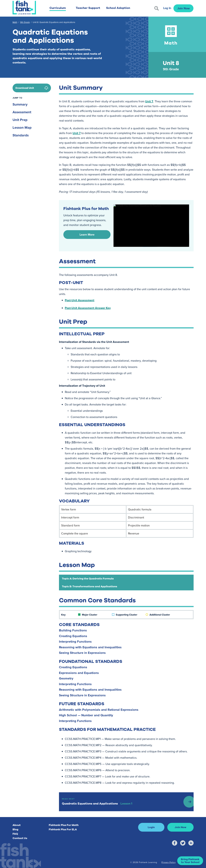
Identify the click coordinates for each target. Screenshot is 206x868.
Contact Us (20, 838)
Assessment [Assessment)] (22, 112)
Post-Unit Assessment (80, 300)
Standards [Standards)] (21, 135)
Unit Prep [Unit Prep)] (20, 120)
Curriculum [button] (58, 8)
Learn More (87, 234)
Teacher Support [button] (88, 8)
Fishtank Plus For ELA (63, 829)
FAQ (15, 834)
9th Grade (25, 22)
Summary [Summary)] (20, 104)
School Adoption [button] (118, 8)
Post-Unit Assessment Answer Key (88, 308)
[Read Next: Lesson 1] (126, 802)
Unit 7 (149, 101)
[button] (190, 861)
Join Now (184, 8)
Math (15, 22)
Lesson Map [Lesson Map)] (22, 127)
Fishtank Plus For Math (64, 825)
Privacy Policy (169, 862)
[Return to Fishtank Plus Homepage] (24, 8)
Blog (15, 829)
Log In (167, 8)
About (17, 825)
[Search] (157, 8)
